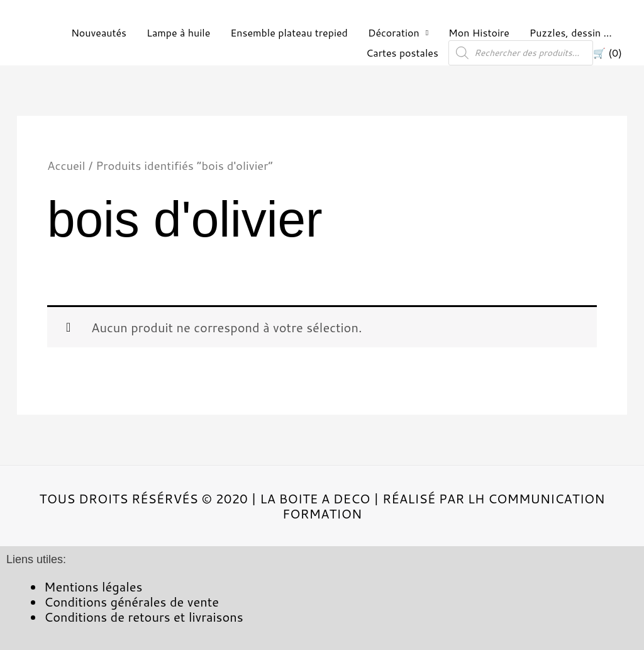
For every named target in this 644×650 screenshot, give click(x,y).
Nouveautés (99, 32)
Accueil (66, 165)
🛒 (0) (608, 53)
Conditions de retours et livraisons (144, 617)
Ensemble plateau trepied (289, 32)
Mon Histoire (479, 32)
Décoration (394, 32)
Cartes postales (402, 53)
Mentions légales (93, 586)
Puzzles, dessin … (571, 32)
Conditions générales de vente (131, 602)
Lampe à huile (178, 32)
